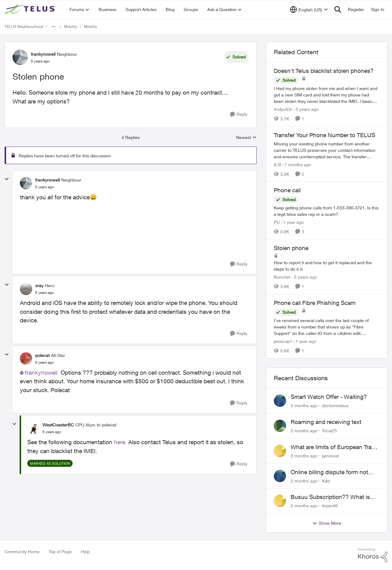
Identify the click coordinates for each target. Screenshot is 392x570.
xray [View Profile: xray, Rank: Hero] (39, 285)
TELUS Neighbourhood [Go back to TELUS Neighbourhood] (24, 26)
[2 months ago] (304, 405)
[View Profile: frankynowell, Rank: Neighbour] (20, 57)
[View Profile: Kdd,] (280, 476)
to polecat (106, 425)
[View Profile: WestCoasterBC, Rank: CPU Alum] (33, 428)
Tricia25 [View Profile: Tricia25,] (329, 431)
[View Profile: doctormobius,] (280, 401)
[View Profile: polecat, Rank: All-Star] (26, 358)
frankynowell (41, 373)
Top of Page (60, 551)
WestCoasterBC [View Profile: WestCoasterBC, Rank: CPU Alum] (58, 425)
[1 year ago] (292, 222)
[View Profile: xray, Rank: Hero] (26, 289)
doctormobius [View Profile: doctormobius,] (335, 405)
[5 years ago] (304, 277)
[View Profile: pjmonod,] (280, 451)
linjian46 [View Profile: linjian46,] (330, 506)
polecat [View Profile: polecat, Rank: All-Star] (42, 355)
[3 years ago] (306, 109)
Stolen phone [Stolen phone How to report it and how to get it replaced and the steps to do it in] (291, 248)
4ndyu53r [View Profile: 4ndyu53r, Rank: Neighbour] (283, 109)
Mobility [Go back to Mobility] (71, 26)
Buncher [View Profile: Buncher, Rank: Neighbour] (282, 277)
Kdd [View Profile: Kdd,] (326, 480)
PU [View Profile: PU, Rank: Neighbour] (277, 222)
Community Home (22, 551)
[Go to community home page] (31, 9)
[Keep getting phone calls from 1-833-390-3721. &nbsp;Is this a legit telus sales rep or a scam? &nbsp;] (327, 211)
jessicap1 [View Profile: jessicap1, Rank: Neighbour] (283, 341)
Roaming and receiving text (326, 422)
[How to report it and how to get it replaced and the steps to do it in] (327, 266)
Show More (327, 523)
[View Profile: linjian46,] (280, 501)
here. (120, 442)
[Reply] (239, 114)
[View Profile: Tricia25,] (280, 426)
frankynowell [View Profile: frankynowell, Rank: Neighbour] (43, 54)
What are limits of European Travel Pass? (335, 447)
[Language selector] (309, 9)
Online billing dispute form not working (329, 472)
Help (85, 551)
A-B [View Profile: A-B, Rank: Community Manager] (277, 164)
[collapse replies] (7, 179)
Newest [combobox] (246, 138)
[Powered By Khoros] (373, 555)
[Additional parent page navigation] (54, 27)
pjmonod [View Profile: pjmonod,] (330, 456)
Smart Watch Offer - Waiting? (329, 397)
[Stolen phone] (45, 187)
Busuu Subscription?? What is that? (330, 497)
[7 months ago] (297, 164)
